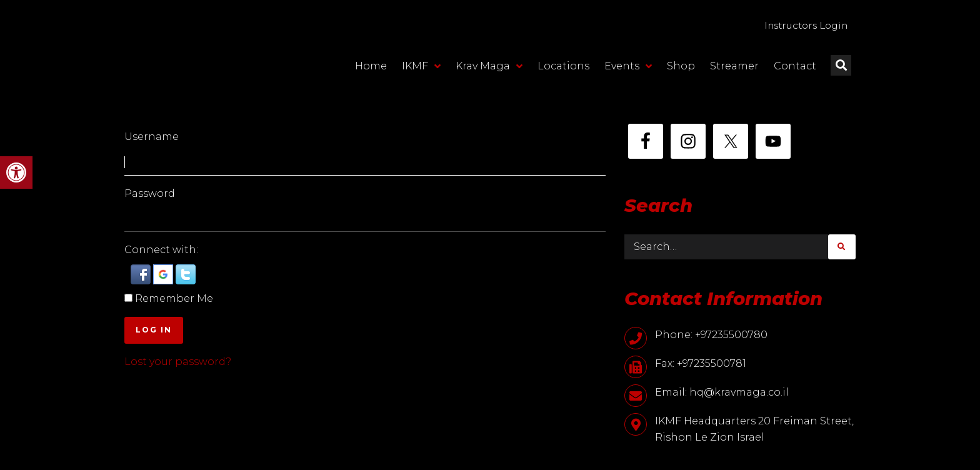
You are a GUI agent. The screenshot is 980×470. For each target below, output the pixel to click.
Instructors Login (801, 26)
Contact (795, 67)
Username (152, 137)
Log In (154, 330)
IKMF (421, 67)
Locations (563, 67)
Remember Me (174, 298)
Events (628, 67)
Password (150, 193)
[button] (16, 172)
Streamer (734, 67)
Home (371, 67)
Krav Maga (489, 67)
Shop (681, 67)
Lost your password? (178, 362)
